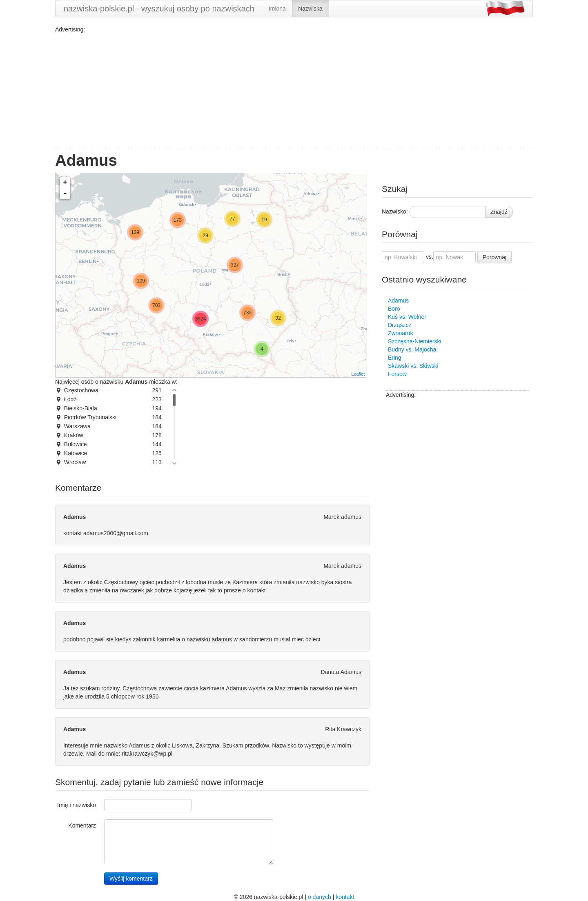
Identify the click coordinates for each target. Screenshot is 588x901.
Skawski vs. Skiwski (413, 366)
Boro (394, 309)
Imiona (277, 9)
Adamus (398, 300)
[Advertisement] (294, 91)
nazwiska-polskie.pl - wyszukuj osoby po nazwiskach (159, 9)
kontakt (345, 897)
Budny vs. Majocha (412, 349)
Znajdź (499, 212)
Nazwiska (310, 9)
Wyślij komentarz (131, 879)
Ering (395, 358)
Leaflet (358, 374)
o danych (320, 897)
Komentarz (82, 825)
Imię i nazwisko (77, 805)
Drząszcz (400, 325)
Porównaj (494, 257)
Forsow (397, 374)
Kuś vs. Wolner (407, 317)
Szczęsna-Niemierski (415, 341)
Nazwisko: (395, 211)
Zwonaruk (400, 333)
